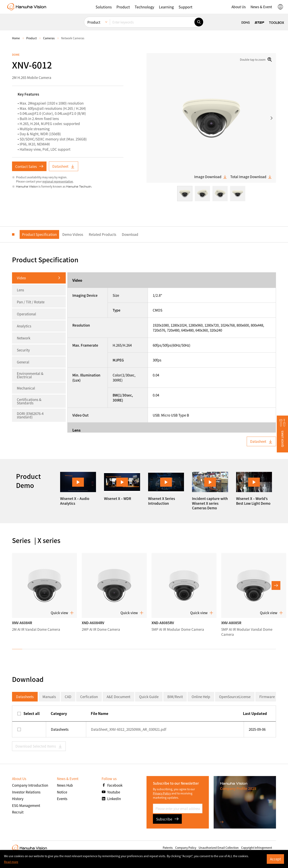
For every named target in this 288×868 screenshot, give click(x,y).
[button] (104, 7)
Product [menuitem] (94, 22)
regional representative (58, 181)
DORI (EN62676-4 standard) (30, 415)
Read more (11, 862)
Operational (26, 314)
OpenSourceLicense (235, 697)
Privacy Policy (162, 793)
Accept (275, 859)
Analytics (24, 326)
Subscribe (167, 819)
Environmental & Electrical (30, 375)
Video (21, 278)
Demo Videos (73, 234)
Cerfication (89, 697)
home (16, 38)
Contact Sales (29, 166)
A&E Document (118, 697)
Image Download (211, 177)
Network (24, 338)
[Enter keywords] (152, 22)
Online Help (201, 697)
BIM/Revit (175, 697)
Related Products (103, 234)
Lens (20, 290)
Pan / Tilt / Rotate (31, 302)
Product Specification (39, 234)
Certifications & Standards (29, 401)
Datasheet (64, 166)
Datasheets (25, 697)
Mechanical (26, 388)
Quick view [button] (62, 613)
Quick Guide (149, 697)
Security (23, 350)
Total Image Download (251, 177)
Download (130, 234)
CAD (68, 697)
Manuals (49, 697)
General (23, 362)
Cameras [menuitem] (49, 38)
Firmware (267, 697)
